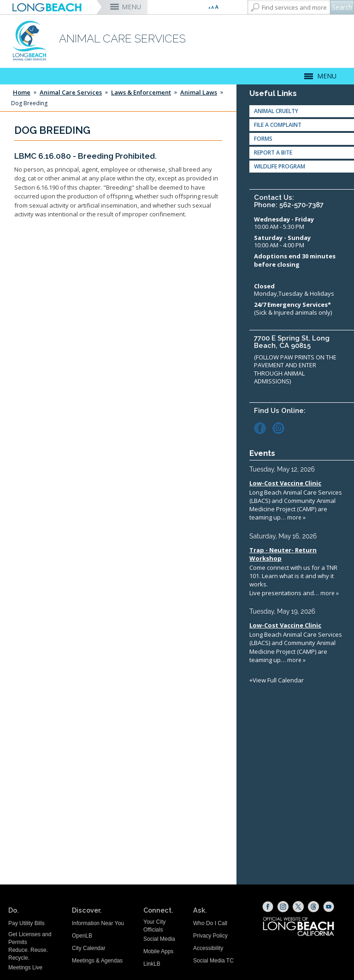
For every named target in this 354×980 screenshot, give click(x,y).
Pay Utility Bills (27, 923)
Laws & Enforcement (141, 92)
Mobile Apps (158, 951)
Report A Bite (273, 152)
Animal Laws (199, 92)
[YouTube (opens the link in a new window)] (329, 907)
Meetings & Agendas (97, 961)
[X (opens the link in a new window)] (298, 907)
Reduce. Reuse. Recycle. (28, 954)
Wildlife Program (280, 166)
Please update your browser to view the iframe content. (299, 575)
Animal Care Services (71, 92)
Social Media (159, 939)
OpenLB (82, 936)
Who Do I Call (210, 923)
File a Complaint (278, 125)
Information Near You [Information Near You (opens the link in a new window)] (98, 923)
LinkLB (152, 964)
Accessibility (208, 948)
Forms (263, 139)
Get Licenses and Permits (30, 938)
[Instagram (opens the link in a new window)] (281, 427)
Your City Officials (154, 926)
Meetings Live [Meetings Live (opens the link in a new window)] (25, 968)
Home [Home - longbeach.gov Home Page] (22, 92)
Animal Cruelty (276, 111)
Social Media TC (213, 961)
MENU (131, 7)
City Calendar (89, 948)
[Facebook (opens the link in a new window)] (263, 427)
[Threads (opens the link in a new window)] (313, 907)
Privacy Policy (210, 936)
